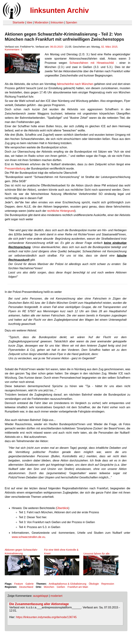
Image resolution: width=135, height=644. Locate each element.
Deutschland (26, 587)
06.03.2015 (56, 47)
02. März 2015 (109, 47)
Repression (108, 584)
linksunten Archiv (59, 10)
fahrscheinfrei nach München (75, 84)
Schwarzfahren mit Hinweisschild (92, 63)
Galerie (30, 584)
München (49, 587)
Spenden (71, 22)
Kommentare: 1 (13, 50)
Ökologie (94, 584)
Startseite (18, 22)
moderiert (56, 596)
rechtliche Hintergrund (61, 211)
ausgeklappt (41, 596)
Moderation (41, 22)
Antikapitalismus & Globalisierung (67, 584)
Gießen (61, 587)
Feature (19, 584)
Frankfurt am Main (78, 587)
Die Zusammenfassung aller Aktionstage (39, 604)
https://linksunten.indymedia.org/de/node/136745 (46, 617)
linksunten (57, 22)
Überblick (62, 508)
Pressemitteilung (16, 169)
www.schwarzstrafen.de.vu (28, 537)
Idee (29, 22)
